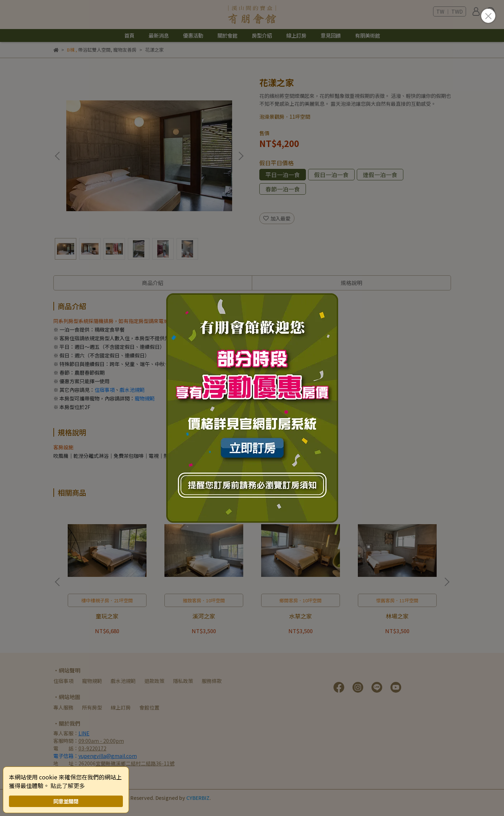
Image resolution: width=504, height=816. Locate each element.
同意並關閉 (66, 801)
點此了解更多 (68, 786)
